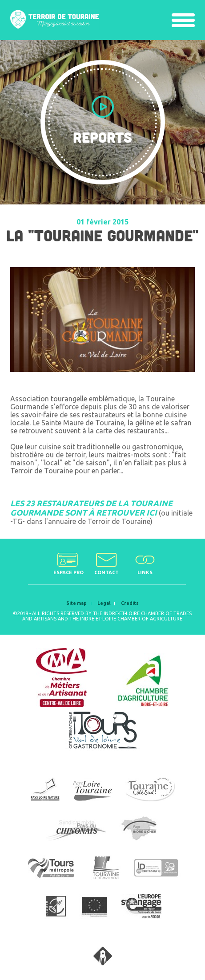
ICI (152, 512)
